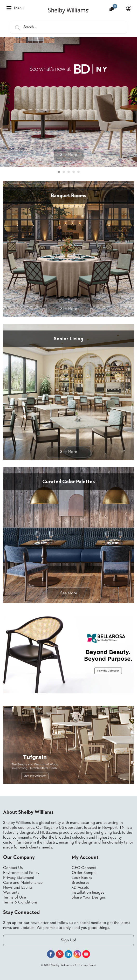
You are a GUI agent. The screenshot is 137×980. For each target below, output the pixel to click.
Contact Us (13, 868)
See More (69, 155)
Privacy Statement (19, 878)
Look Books (82, 878)
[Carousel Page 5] (78, 172)
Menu (15, 8)
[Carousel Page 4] (74, 172)
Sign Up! (68, 940)
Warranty (11, 893)
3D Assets (80, 888)
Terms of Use (15, 898)
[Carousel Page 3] (69, 172)
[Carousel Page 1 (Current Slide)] (59, 172)
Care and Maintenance (23, 883)
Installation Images (88, 893)
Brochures (81, 883)
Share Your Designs (89, 898)
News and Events (18, 888)
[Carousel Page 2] (64, 172)
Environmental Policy (21, 873)
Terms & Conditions (20, 902)
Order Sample (84, 873)
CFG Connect (84, 868)
